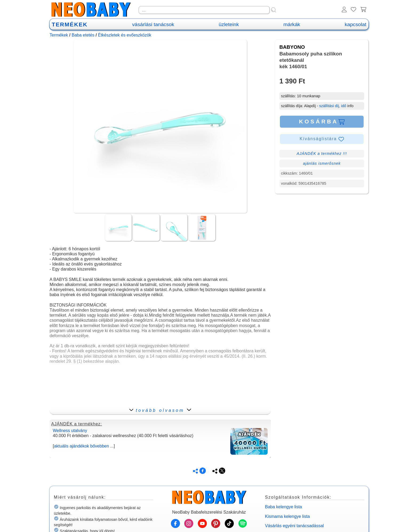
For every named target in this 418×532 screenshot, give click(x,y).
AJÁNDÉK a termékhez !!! (322, 154)
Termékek (59, 35)
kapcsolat (355, 24)
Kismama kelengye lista (287, 516)
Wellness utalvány (70, 431)
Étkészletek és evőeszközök (124, 35)
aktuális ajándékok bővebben (81, 446)
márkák (292, 24)
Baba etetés (83, 35)
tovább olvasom (160, 410)
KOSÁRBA (322, 122)
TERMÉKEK (70, 24)
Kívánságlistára (322, 139)
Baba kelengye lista (284, 507)
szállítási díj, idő (333, 106)
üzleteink (229, 24)
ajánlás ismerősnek (322, 163)
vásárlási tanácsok (153, 24)
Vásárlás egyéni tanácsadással (294, 526)
